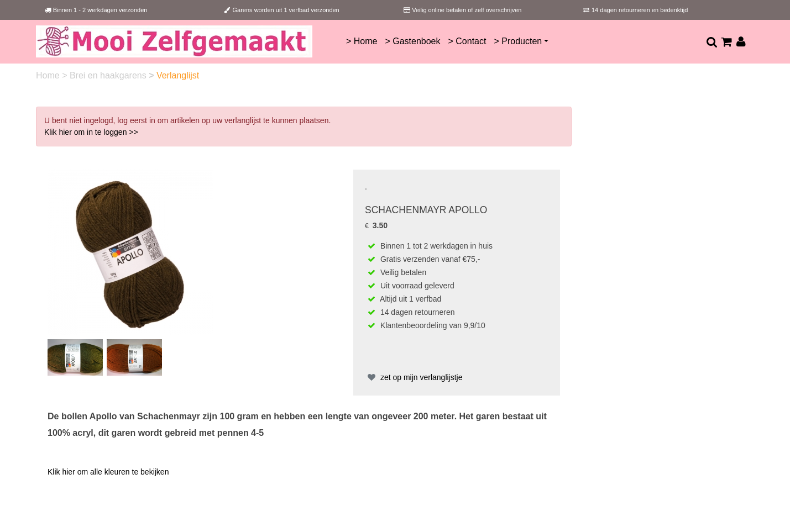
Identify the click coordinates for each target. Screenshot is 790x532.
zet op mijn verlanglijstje (414, 377)
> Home (362, 41)
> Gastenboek (412, 41)
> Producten (518, 41)
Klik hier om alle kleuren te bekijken (108, 472)
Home (49, 75)
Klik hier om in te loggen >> (91, 132)
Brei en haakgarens (109, 75)
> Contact (467, 41)
